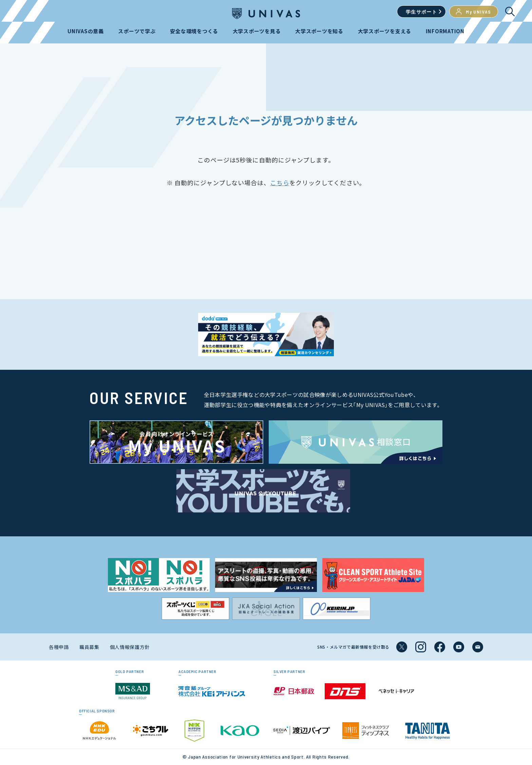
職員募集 (89, 647)
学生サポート (421, 12)
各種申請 (59, 647)
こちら (280, 183)
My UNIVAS (474, 12)
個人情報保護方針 (130, 647)
